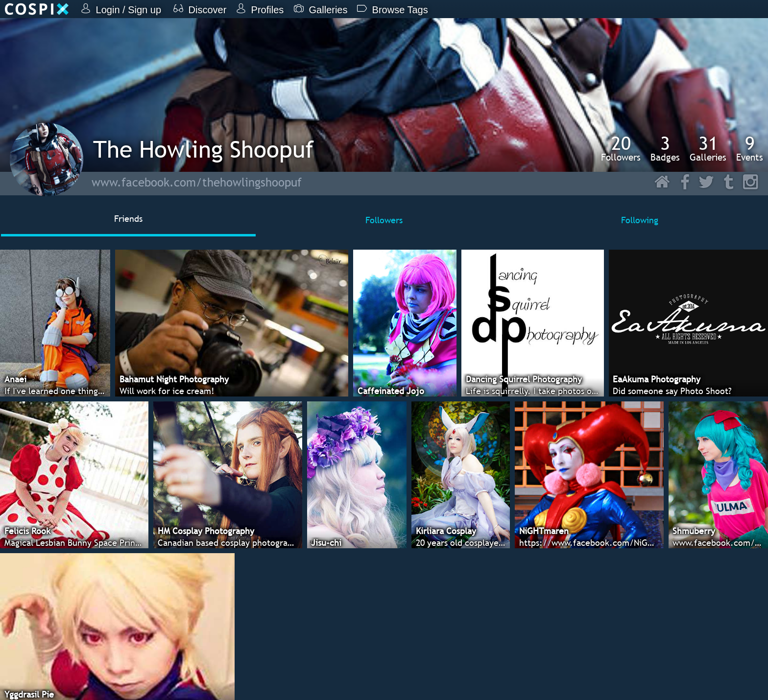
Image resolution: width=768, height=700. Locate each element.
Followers (621, 148)
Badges (665, 148)
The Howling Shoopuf (204, 149)
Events (750, 148)
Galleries (708, 148)
